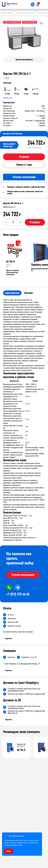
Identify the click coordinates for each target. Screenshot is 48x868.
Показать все (8, 98)
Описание (28, 293)
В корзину (24, 157)
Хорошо (9, 851)
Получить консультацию (23, 575)
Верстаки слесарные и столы (25, 13)
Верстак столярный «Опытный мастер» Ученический (12, 272)
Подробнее (9, 638)
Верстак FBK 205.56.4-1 (13, 203)
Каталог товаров (7, 13)
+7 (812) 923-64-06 (18, 594)
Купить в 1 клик (24, 165)
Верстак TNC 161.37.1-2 (21, 745)
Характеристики (12, 293)
